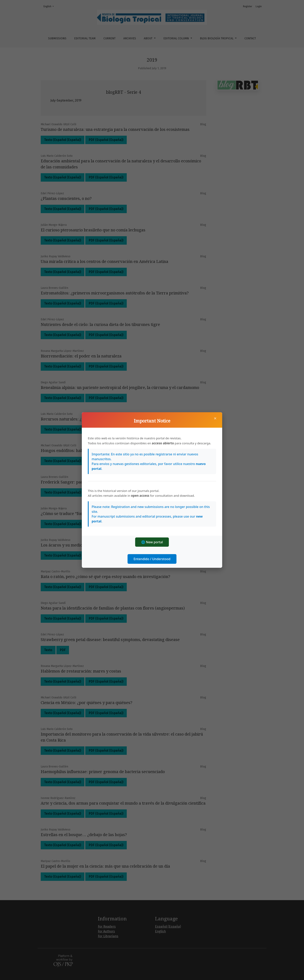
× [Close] (215, 418)
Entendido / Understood (152, 559)
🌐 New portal (152, 542)
